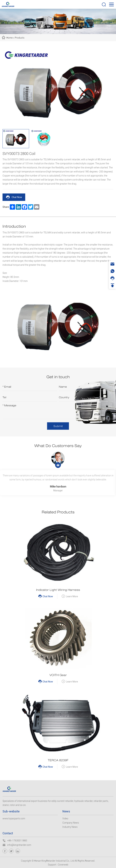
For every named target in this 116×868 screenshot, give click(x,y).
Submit (58, 426)
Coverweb (63, 865)
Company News (71, 823)
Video (65, 818)
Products (20, 38)
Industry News (70, 827)
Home (9, 38)
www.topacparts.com (14, 818)
